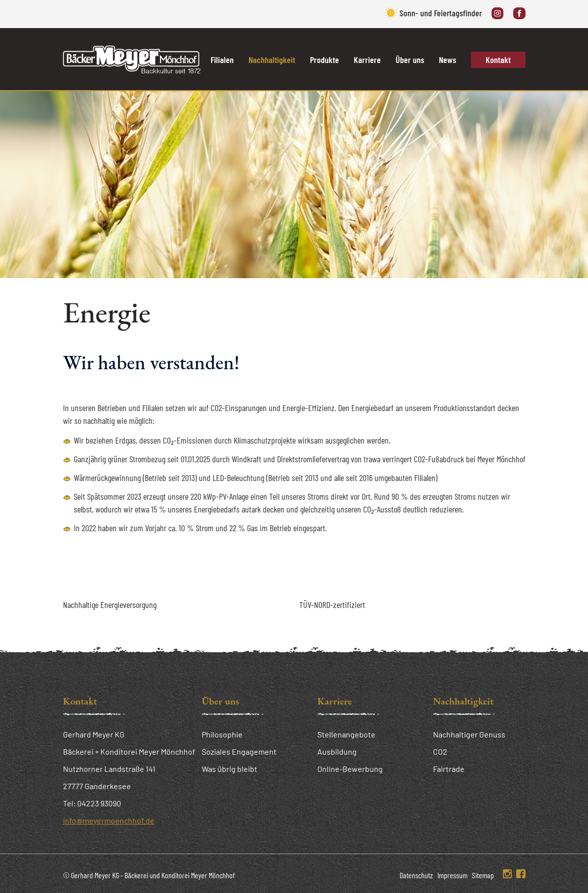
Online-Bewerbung (350, 769)
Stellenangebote (346, 734)
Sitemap (483, 875)
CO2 (440, 751)
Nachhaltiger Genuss (469, 734)
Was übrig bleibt (230, 769)
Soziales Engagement (239, 751)
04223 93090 (99, 803)
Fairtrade (449, 769)
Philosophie (222, 734)
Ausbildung (337, 751)
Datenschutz (416, 875)
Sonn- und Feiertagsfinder (441, 13)
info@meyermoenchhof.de (109, 820)
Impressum (452, 875)
